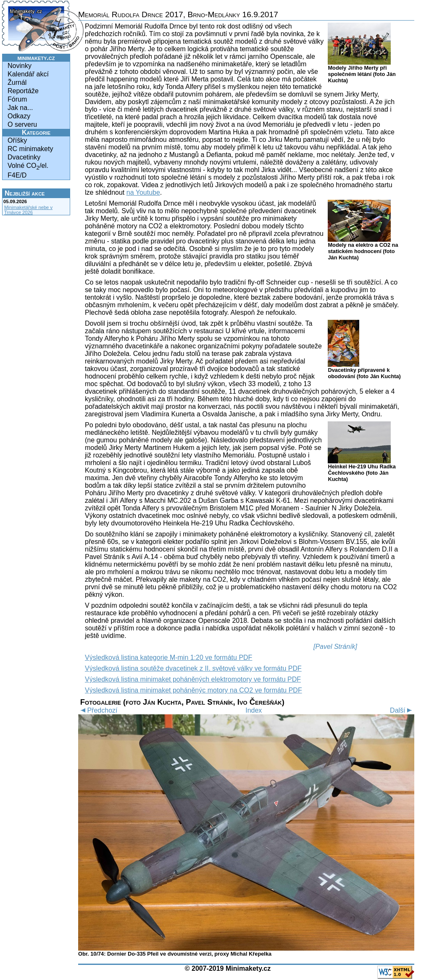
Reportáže (23, 91)
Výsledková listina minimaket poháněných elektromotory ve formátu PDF (193, 679)
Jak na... (20, 108)
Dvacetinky (24, 157)
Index (254, 710)
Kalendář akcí (28, 74)
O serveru (22, 124)
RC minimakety (30, 149)
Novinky (20, 66)
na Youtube (143, 192)
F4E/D (17, 175)
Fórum (17, 99)
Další (402, 710)
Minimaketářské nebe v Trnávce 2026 (28, 210)
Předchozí (98, 710)
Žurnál (17, 82)
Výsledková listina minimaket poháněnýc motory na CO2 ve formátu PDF (193, 690)
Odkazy (19, 116)
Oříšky (17, 140)
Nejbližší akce (25, 193)
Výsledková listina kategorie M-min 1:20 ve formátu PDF (168, 657)
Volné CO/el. (28, 166)
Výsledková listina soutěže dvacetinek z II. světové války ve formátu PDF (193, 668)
